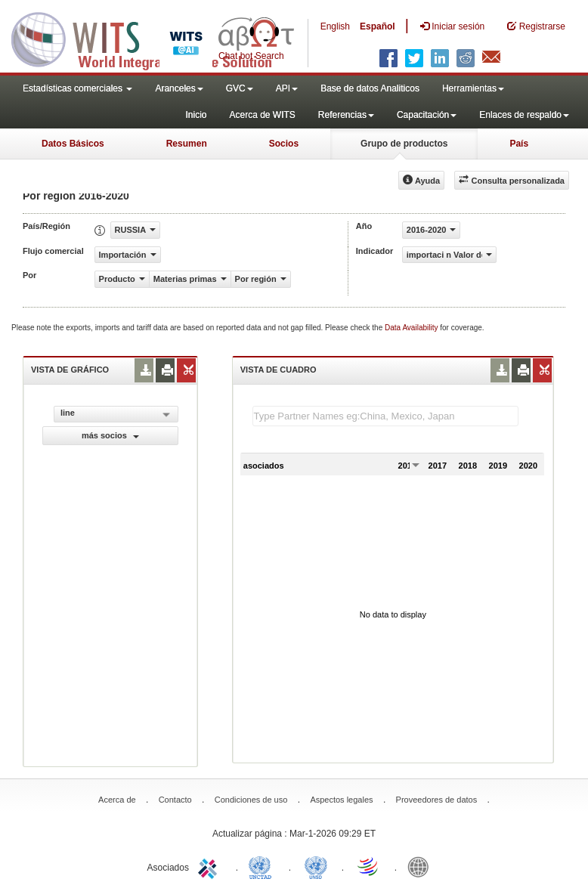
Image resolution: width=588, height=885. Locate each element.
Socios (284, 144)
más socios (110, 435)
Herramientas (473, 88)
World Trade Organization (369, 866)
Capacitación (427, 115)
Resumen (187, 144)
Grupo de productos (404, 144)
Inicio (196, 115)
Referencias (346, 115)
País (519, 144)
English (335, 26)
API (287, 88)
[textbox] (385, 416)
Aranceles (179, 88)
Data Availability (412, 328)
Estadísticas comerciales (77, 88)
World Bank (422, 866)
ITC (210, 866)
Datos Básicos (73, 144)
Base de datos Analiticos (370, 88)
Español (378, 26)
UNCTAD (263, 866)
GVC (240, 88)
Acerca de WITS (262, 115)
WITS (151, 38)
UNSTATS (316, 866)
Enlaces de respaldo (524, 115)
